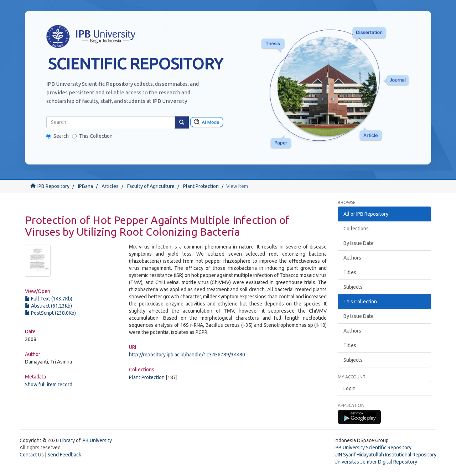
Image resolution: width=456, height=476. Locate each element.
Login (349, 388)
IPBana (85, 186)
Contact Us (32, 455)
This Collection (92, 136)
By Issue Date (359, 243)
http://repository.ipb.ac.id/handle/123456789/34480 (187, 355)
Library (67, 440)
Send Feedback (64, 455)
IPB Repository (53, 186)
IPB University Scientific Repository (373, 448)
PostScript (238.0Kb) (50, 313)
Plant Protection (201, 186)
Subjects (353, 287)
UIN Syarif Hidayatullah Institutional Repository (385, 455)
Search (58, 136)
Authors (352, 258)
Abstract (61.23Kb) (48, 306)
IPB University (97, 440)
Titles (350, 272)
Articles (110, 186)
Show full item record (49, 385)
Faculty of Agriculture (151, 186)
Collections (356, 229)
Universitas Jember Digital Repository (376, 462)
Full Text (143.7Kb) (49, 299)
